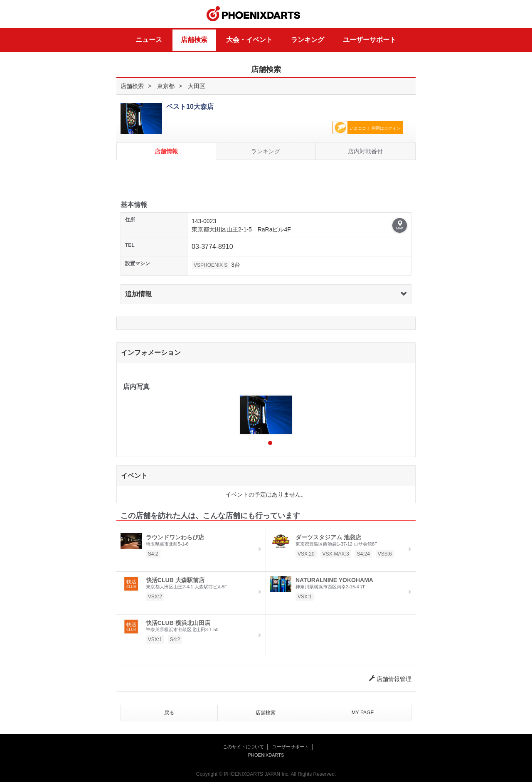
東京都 (166, 86)
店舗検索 (194, 40)
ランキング (308, 40)
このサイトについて (243, 747)
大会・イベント (249, 40)
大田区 (197, 86)
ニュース (149, 40)
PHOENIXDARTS (254, 14)
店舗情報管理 (390, 679)
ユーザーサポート (369, 40)
